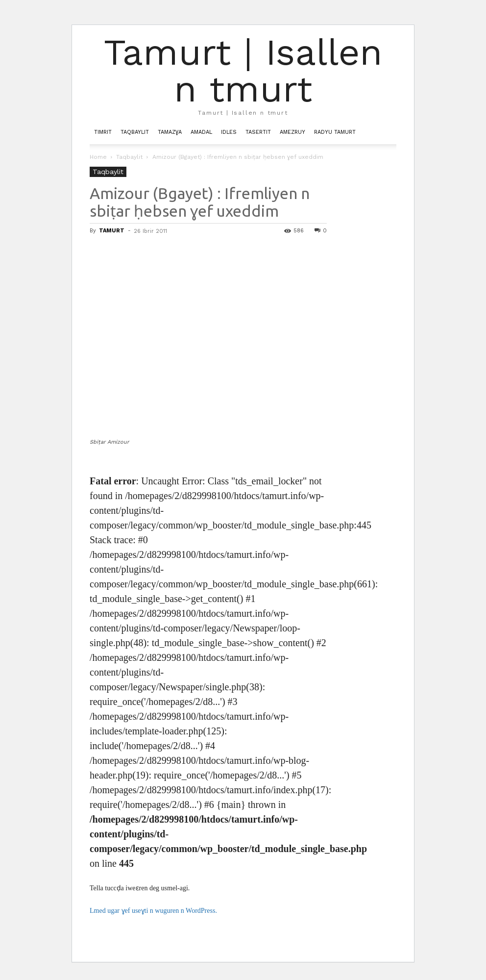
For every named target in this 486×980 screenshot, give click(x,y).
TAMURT (112, 231)
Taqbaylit (135, 132)
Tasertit (258, 132)
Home (98, 157)
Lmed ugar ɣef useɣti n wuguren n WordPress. (153, 911)
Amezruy (292, 132)
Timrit (103, 132)
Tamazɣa (170, 132)
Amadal (201, 132)
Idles (229, 132)
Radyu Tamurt (335, 132)
